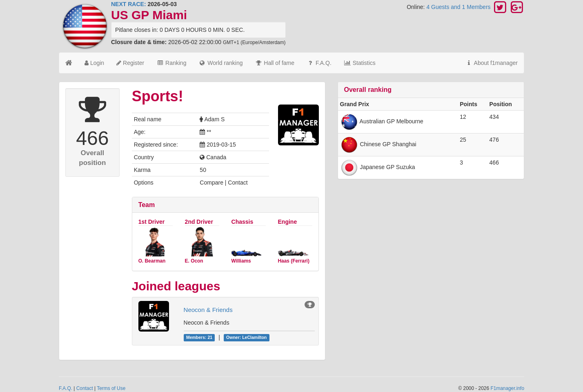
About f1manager (491, 63)
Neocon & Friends (208, 310)
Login (94, 63)
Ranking (171, 63)
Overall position (92, 158)
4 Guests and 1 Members (459, 7)
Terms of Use (111, 388)
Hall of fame (275, 63)
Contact (85, 388)
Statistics (360, 63)
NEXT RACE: (129, 4)
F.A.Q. (319, 63)
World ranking (220, 63)
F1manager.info (507, 388)
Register (130, 63)
